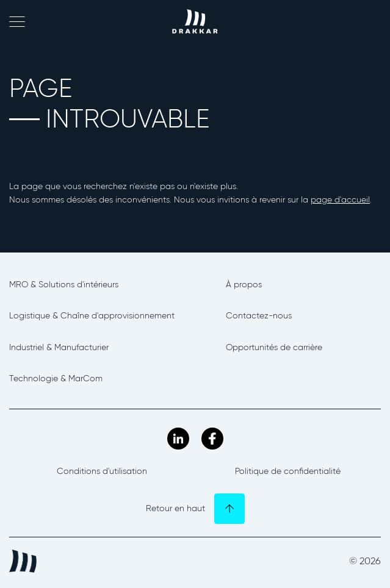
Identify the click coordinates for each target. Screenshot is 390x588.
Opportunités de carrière (274, 347)
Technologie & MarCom (56, 378)
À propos (244, 285)
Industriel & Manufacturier (59, 347)
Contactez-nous (259, 316)
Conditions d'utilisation (102, 471)
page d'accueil (340, 200)
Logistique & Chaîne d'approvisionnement (92, 316)
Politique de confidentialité (288, 471)
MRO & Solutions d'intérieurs (64, 285)
